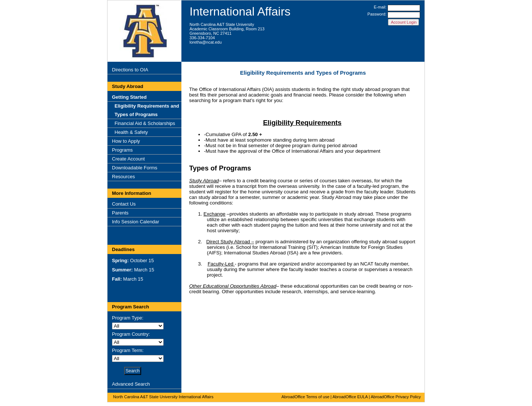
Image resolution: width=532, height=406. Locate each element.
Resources (123, 177)
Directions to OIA (130, 70)
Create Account (128, 159)
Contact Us (124, 204)
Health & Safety (131, 132)
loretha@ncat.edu (206, 42)
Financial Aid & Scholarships (145, 123)
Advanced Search (131, 384)
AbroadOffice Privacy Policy (396, 397)
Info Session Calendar (136, 222)
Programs (122, 150)
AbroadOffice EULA (350, 397)
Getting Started (129, 97)
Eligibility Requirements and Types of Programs (147, 110)
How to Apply (126, 141)
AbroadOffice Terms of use (306, 397)
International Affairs (240, 11)
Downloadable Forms (135, 168)
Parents (120, 213)
